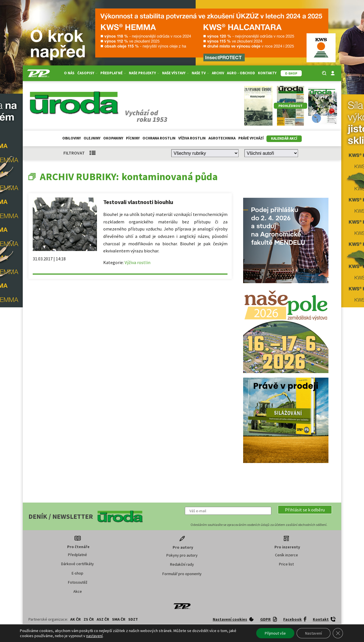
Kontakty (267, 73)
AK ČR (76, 619)
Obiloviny (72, 138)
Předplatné (113, 73)
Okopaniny (113, 138)
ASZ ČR (103, 619)
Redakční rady (182, 564)
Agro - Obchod (241, 73)
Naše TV (200, 73)
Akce (78, 591)
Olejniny (92, 138)
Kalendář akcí (284, 138)
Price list (286, 564)
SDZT (133, 619)
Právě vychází (251, 138)
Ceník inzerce (287, 555)
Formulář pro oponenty (182, 574)
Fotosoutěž (78, 582)
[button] (305, 510)
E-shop (77, 573)
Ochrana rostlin (159, 138)
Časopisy (87, 73)
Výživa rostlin (192, 138)
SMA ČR (119, 619)
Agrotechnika (222, 138)
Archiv (218, 73)
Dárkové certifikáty (77, 564)
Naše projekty (144, 73)
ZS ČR (89, 619)
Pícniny (133, 138)
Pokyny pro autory (182, 555)
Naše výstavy (175, 73)
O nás (69, 73)
